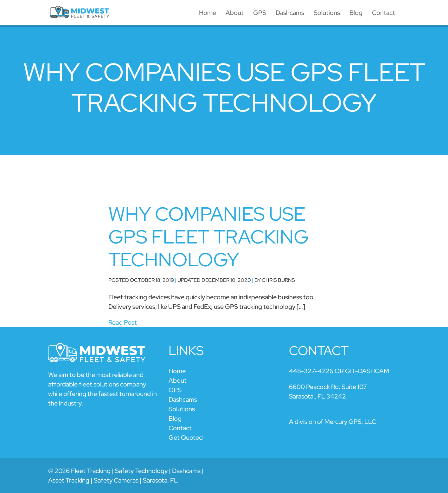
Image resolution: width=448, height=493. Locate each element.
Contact (384, 13)
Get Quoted (186, 438)
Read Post (123, 322)
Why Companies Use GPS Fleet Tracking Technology (208, 237)
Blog (356, 13)
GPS (260, 13)
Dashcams (290, 13)
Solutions (327, 13)
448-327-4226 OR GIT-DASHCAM (339, 371)
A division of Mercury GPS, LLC (333, 422)
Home (208, 13)
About (235, 13)
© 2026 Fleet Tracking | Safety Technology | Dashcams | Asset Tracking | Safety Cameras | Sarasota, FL (126, 476)
